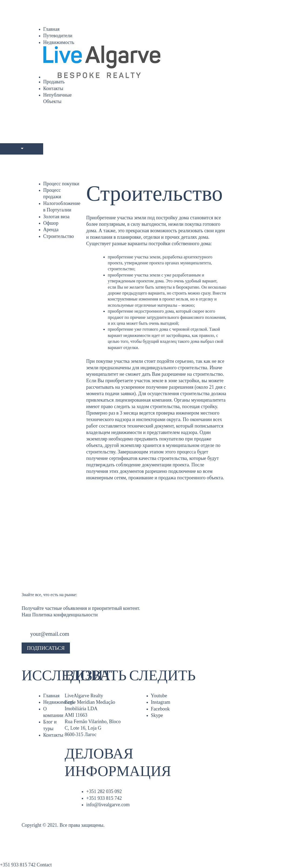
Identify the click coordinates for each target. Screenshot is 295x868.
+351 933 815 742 (104, 798)
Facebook (160, 709)
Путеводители (58, 36)
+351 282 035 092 (104, 791)
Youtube (159, 696)
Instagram (161, 702)
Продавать (54, 82)
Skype (157, 715)
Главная (51, 29)
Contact (44, 865)
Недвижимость (59, 42)
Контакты (53, 88)
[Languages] (22, 149)
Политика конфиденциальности (65, 615)
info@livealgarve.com (108, 805)
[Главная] (158, 62)
